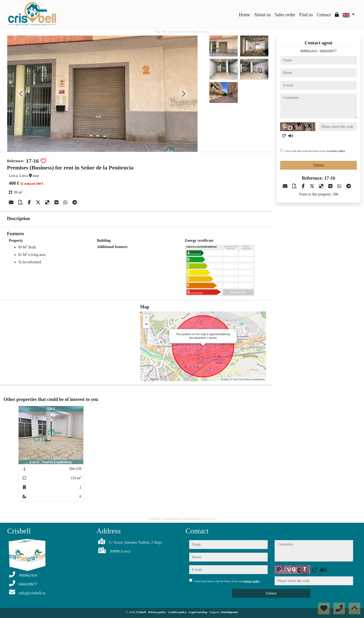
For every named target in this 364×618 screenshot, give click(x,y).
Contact (324, 15)
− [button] (146, 325)
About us (262, 15)
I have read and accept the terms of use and (315, 151)
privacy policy (338, 151)
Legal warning (198, 612)
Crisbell (141, 612)
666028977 (328, 51)
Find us (306, 15)
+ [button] (146, 318)
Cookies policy (178, 612)
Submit (318, 165)
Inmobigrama (229, 612)
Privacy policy (157, 612)
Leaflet (224, 379)
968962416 (309, 51)
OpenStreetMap (242, 379)
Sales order (285, 15)
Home (245, 15)
